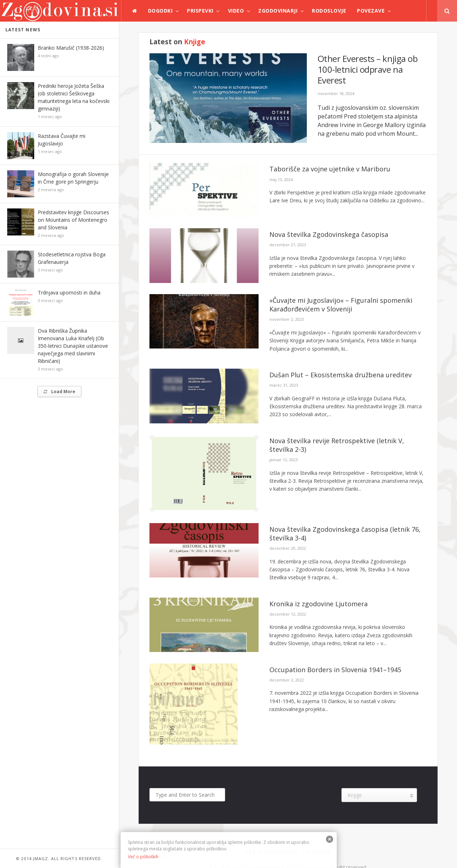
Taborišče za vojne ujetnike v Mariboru (330, 169)
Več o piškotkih (143, 857)
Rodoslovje (329, 11)
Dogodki (160, 11)
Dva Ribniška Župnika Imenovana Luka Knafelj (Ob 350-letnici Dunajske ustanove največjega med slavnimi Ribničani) (73, 346)
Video (236, 11)
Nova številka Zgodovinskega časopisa (329, 234)
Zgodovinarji (278, 11)
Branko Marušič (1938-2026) (71, 48)
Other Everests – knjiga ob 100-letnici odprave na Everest (368, 69)
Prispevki (200, 11)
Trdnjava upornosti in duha (69, 293)
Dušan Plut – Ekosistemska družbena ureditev (340, 375)
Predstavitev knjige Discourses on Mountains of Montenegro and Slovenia (73, 220)
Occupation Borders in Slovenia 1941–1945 (335, 670)
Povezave (371, 11)
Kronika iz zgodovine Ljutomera (319, 604)
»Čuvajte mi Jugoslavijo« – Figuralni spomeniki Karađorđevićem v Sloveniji (341, 305)
